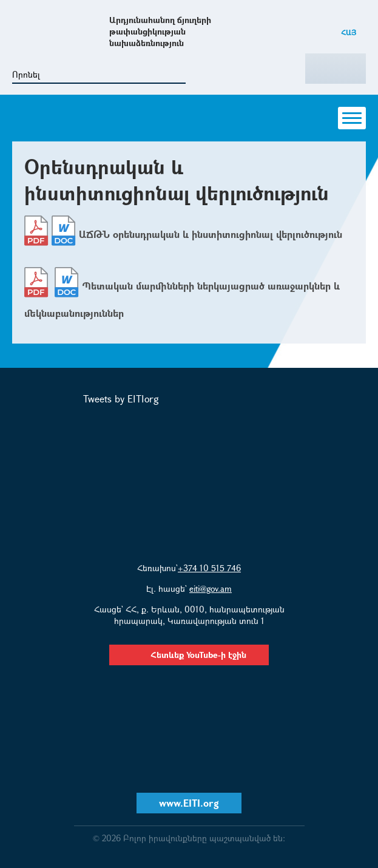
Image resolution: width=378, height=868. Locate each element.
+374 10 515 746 (209, 568)
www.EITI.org (189, 803)
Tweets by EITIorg (121, 398)
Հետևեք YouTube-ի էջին (189, 655)
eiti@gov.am (211, 588)
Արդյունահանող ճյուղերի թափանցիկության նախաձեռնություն (160, 31)
